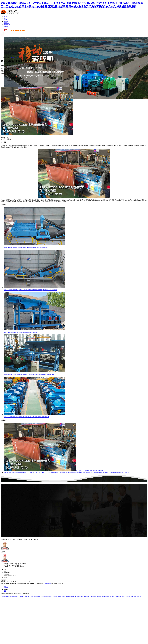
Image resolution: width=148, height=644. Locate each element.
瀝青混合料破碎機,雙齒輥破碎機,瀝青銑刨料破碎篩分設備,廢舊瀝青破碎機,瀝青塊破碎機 (30, 375)
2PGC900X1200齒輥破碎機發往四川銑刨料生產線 (116, 472)
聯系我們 (6, 26)
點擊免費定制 (4, 137)
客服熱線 (6, 588)
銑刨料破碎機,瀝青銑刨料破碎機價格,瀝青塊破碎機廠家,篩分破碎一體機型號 (27, 248)
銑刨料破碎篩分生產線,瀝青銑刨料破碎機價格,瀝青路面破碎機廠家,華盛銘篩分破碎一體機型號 (32, 290)
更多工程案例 (7, 472)
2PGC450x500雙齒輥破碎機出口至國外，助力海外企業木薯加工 (28, 472)
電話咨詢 (6, 587)
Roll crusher (10, 582)
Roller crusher (28, 582)
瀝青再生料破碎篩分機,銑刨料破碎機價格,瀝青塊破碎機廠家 (23, 332)
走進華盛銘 (7, 25)
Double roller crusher (19, 582)
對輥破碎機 (48, 584)
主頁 (11, 57)
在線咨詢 (6, 590)
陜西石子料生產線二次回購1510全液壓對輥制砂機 (89, 472)
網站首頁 (6, 17)
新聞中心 (6, 20)
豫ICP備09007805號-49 (57, 584)
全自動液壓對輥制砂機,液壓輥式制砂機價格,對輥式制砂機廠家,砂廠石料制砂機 (28, 417)
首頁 (5, 591)
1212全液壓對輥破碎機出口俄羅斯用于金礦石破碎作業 (60, 472)
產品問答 (6, 23)
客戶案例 (6, 21)
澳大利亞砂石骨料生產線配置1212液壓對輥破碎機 (89, 471)
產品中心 (6, 18)
